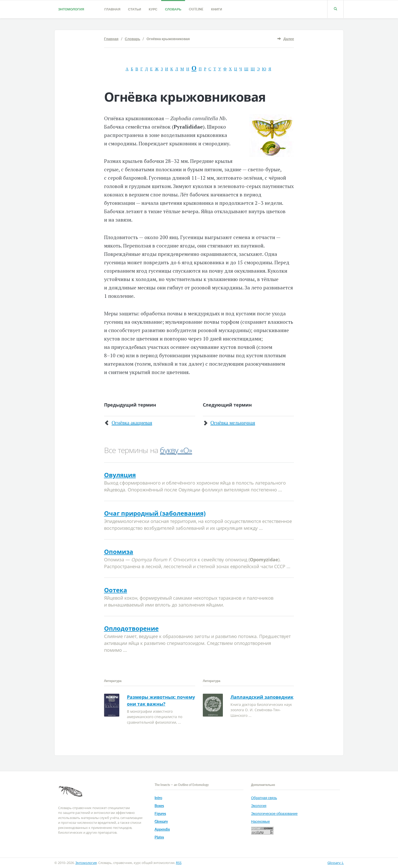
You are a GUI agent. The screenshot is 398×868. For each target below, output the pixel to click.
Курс (153, 9)
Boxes (159, 806)
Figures (160, 813)
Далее (289, 39)
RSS (179, 863)
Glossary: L (336, 863)
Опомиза (119, 552)
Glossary (161, 821)
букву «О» (176, 450)
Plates (159, 837)
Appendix (162, 829)
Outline (196, 9)
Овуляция (120, 475)
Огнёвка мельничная (233, 423)
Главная (112, 9)
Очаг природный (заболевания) (155, 513)
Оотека (116, 590)
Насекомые (260, 821)
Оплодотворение (131, 628)
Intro (158, 798)
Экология (259, 806)
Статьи (135, 9)
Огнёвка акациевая (132, 423)
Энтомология (71, 9)
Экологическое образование (274, 813)
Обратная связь (264, 798)
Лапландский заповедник (262, 697)
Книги (216, 9)
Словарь (173, 9)
